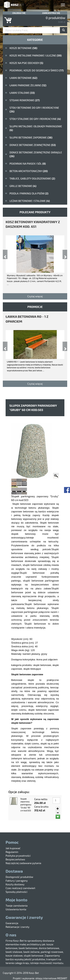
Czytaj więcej (35, 296)
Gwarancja (12, 923)
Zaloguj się (19, 13)
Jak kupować (13, 848)
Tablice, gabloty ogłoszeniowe (32, 178)
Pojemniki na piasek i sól (28, 164)
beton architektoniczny (29, 171)
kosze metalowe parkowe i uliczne (36, 55)
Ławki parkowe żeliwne (28, 85)
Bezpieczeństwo (15, 859)
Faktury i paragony (17, 881)
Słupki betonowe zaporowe (31, 137)
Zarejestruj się (51, 13)
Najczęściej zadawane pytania (23, 863)
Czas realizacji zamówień (20, 888)
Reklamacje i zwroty (17, 927)
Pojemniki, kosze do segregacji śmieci (37, 70)
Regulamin (12, 852)
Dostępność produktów (19, 877)
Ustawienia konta (16, 909)
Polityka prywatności (18, 856)
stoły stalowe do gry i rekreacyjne (35, 119)
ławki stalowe (22, 93)
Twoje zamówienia (17, 906)
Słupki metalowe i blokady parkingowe (36, 128)
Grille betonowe (23, 186)
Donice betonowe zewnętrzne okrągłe (36, 154)
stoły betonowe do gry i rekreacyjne (34, 109)
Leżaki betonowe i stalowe (30, 201)
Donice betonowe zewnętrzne (33, 145)
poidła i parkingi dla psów (29, 193)
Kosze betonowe (23, 48)
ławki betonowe (23, 78)
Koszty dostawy (15, 884)
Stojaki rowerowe (25, 100)
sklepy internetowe (46, 978)
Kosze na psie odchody (26, 63)
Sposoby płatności (16, 892)
